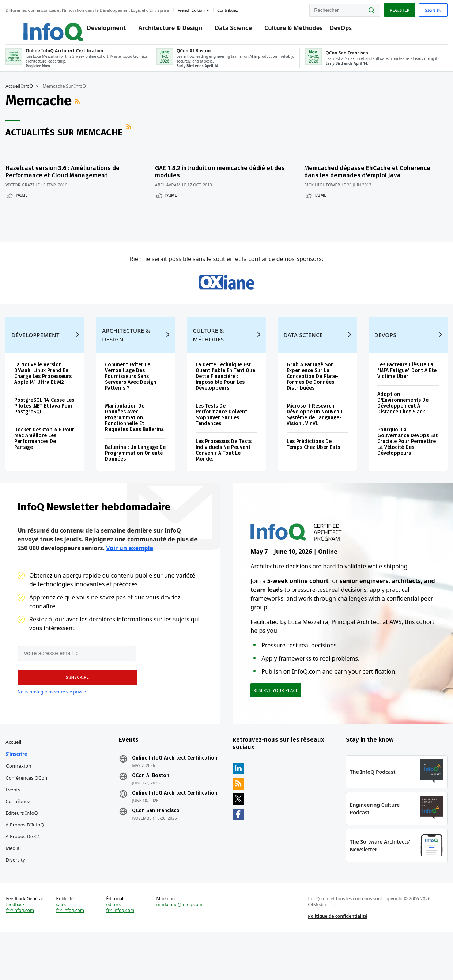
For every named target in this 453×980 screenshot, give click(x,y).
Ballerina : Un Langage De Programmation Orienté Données (136, 474)
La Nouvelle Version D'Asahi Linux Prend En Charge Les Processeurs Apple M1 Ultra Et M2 (45, 394)
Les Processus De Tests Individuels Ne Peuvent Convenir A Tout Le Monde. (224, 471)
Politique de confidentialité (337, 959)
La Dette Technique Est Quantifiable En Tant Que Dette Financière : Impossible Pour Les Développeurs (226, 397)
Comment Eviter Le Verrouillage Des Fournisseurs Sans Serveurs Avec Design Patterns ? (132, 397)
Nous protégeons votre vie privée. (52, 719)
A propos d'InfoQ (27, 857)
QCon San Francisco (157, 843)
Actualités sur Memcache (66, 140)
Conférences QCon (28, 810)
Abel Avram (171, 189)
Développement (37, 356)
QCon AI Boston (152, 808)
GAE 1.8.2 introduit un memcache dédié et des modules (223, 176)
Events (15, 822)
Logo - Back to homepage (37, 26)
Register (398, 9)
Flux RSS (80, 109)
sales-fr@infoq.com (71, 951)
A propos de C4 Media (24, 875)
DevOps (333, 30)
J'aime (23, 199)
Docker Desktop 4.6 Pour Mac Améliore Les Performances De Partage (46, 459)
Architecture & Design (163, 30)
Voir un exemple (130, 575)
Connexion (20, 798)
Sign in (432, 9)
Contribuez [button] (229, 9)
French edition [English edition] (193, 9)
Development (99, 30)
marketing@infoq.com (180, 948)
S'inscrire (18, 786)
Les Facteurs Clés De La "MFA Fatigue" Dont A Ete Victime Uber (406, 391)
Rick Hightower (329, 189)
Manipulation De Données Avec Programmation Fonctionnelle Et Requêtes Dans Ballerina (135, 438)
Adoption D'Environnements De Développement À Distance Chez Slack (402, 424)
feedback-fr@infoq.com (22, 951)
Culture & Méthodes (286, 30)
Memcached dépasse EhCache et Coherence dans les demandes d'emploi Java (374, 176)
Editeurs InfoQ (24, 845)
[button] (75, 705)
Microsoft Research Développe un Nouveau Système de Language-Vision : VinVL (314, 436)
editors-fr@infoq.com (121, 951)
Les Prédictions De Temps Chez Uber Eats (313, 465)
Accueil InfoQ (21, 94)
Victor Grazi (22, 189)
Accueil (15, 775)
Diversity (17, 892)
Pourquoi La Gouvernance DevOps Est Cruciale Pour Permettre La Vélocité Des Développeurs (406, 462)
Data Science (226, 30)
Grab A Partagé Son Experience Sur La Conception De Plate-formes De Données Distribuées (312, 397)
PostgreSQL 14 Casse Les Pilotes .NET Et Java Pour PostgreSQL (46, 427)
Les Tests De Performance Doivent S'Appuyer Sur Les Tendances (222, 436)
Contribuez (20, 834)
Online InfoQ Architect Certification (176, 791)
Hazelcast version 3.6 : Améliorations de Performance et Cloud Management (64, 176)
